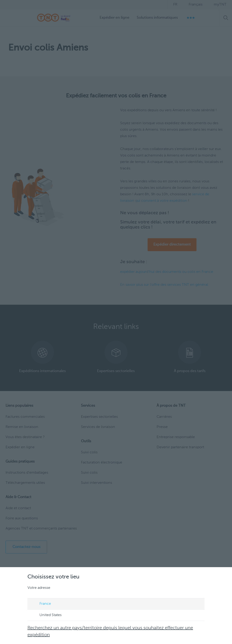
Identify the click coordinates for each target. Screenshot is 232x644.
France (41, 604)
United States (46, 615)
